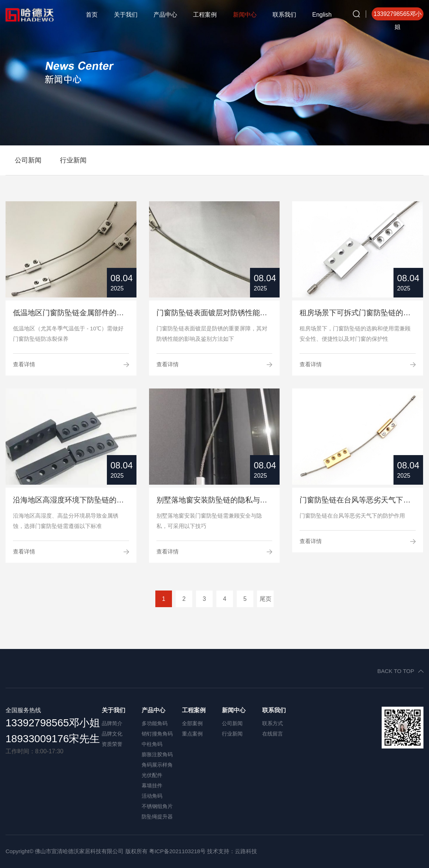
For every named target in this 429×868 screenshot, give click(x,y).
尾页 (266, 599)
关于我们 (126, 15)
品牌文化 (112, 734)
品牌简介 (112, 723)
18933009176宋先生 (53, 739)
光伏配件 (152, 775)
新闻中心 (245, 15)
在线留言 (273, 734)
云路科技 (246, 851)
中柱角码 (152, 744)
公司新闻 (28, 160)
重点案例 (192, 734)
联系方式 (273, 723)
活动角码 (152, 796)
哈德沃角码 (35, 15)
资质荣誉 (112, 744)
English (322, 15)
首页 (92, 15)
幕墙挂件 (152, 785)
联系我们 (284, 15)
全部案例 (192, 723)
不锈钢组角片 (157, 806)
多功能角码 (155, 723)
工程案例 (205, 15)
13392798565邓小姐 (53, 723)
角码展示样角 (157, 765)
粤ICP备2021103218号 (177, 851)
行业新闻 (73, 160)
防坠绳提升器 (157, 817)
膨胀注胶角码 (157, 754)
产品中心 (165, 15)
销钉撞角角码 (157, 734)
